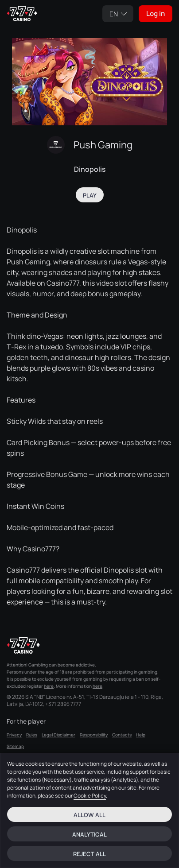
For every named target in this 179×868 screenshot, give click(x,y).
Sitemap (15, 746)
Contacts (122, 735)
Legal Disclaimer (58, 735)
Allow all (89, 815)
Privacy (14, 735)
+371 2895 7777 (63, 704)
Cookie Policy (90, 796)
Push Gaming (103, 145)
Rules (32, 735)
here (49, 686)
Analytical (89, 834)
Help (141, 735)
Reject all (89, 854)
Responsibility (94, 735)
